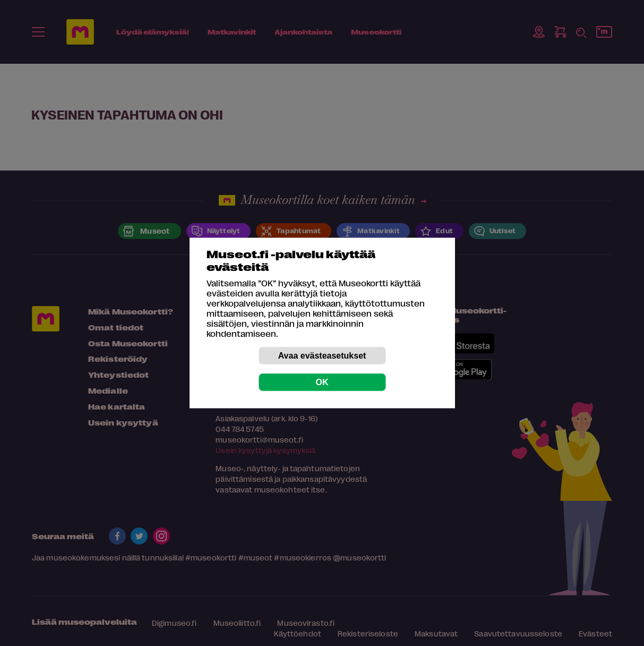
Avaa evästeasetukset (322, 356)
